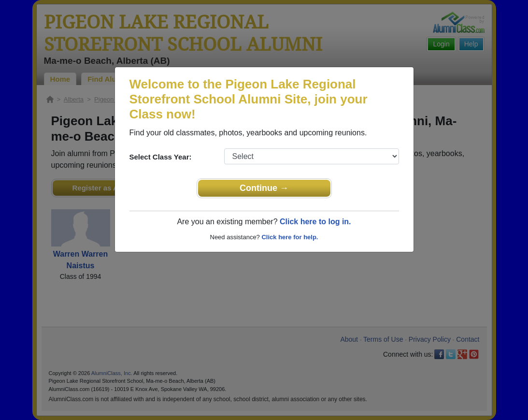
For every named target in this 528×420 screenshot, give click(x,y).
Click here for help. (290, 237)
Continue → (264, 188)
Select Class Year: (161, 157)
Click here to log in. (315, 222)
